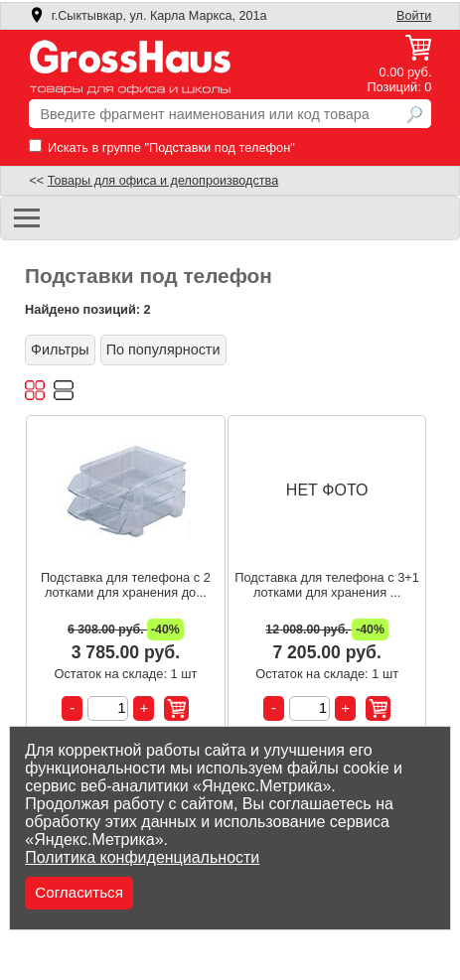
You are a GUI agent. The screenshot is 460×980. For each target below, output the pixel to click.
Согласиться (79, 892)
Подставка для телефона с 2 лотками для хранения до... (126, 585)
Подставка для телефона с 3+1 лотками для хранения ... (327, 585)
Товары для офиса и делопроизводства (163, 181)
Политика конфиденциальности (142, 857)
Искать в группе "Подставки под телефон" (162, 147)
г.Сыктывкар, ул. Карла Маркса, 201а (148, 16)
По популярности (163, 350)
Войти (414, 16)
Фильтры (60, 350)
